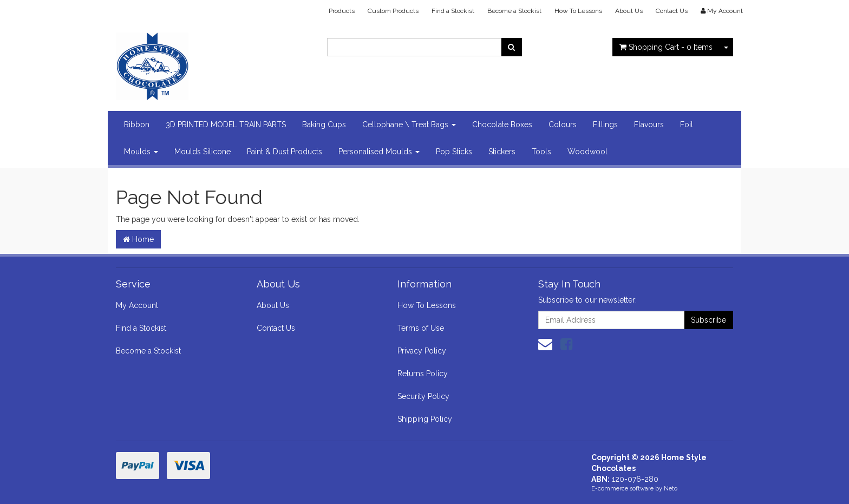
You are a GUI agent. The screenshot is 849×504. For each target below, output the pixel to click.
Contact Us (672, 11)
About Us (629, 11)
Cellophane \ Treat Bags (409, 125)
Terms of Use (421, 328)
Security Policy (423, 396)
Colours (563, 125)
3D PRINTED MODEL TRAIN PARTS (226, 125)
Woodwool (587, 152)
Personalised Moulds (379, 152)
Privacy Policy (422, 351)
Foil (687, 125)
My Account (137, 305)
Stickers (502, 152)
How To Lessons (578, 11)
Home (138, 239)
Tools (541, 152)
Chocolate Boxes (502, 125)
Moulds (141, 152)
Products (342, 11)
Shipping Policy (425, 419)
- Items (666, 47)
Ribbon (137, 125)
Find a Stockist (453, 11)
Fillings (605, 125)
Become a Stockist (514, 11)
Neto (671, 489)
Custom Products (393, 11)
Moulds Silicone (203, 152)
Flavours (649, 125)
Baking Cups (324, 125)
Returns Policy (423, 374)
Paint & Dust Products (285, 152)
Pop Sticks (454, 152)
